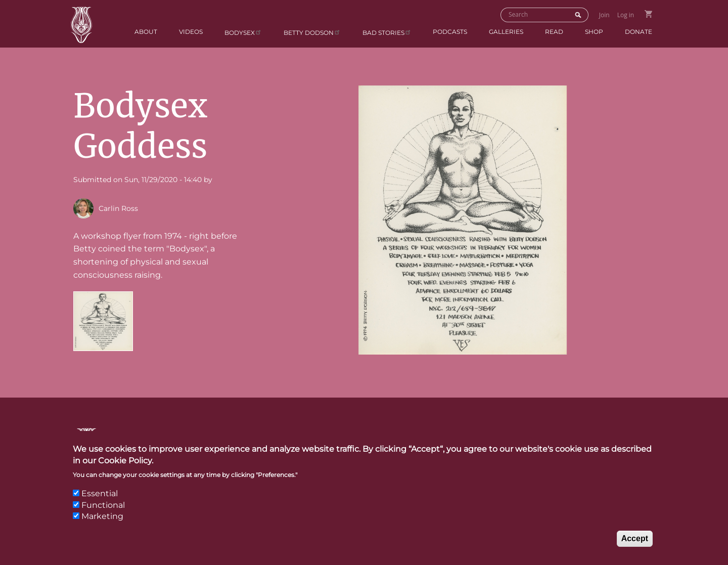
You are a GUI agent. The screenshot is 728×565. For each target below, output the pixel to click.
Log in (626, 15)
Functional (103, 514)
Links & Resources (518, 438)
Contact (384, 438)
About (146, 32)
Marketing (102, 525)
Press (439, 438)
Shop (594, 32)
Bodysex (243, 32)
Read (554, 32)
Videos (191, 32)
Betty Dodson (312, 32)
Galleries (506, 32)
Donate (639, 32)
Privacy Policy (618, 438)
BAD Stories (387, 32)
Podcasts (450, 32)
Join (604, 15)
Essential (100, 503)
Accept (635, 548)
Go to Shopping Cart (648, 14)
